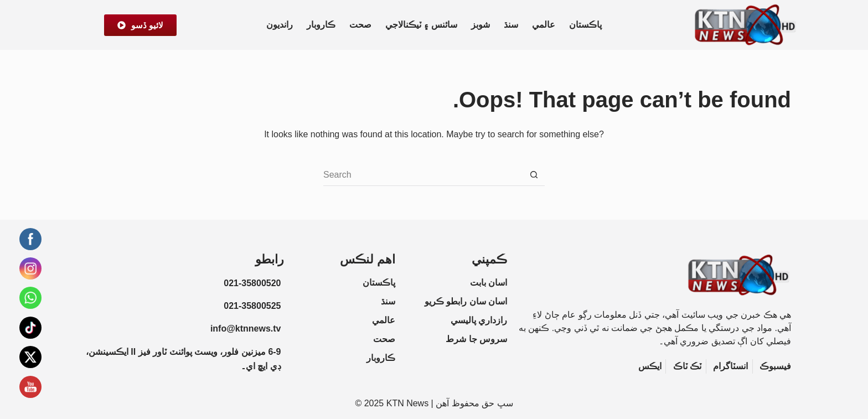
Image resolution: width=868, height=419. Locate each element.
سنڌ (511, 25)
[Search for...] (423, 175)
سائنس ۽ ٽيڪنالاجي (421, 25)
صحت (360, 25)
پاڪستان (585, 25)
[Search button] (534, 175)
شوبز (480, 25)
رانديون (280, 25)
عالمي (544, 25)
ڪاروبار (321, 25)
